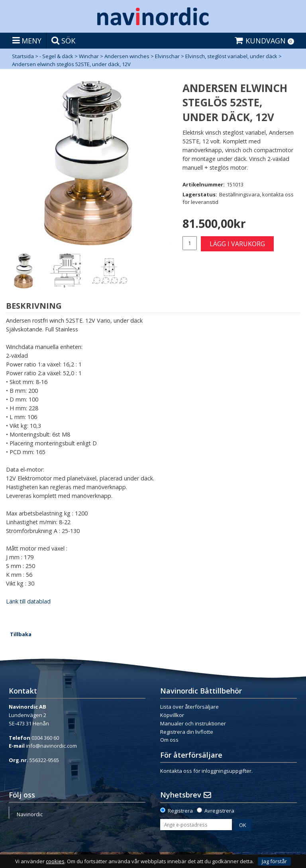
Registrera (180, 811)
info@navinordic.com (51, 746)
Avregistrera (219, 811)
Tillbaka (21, 634)
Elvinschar (167, 56)
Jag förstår (274, 861)
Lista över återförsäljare (189, 707)
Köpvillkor (172, 715)
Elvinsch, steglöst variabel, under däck (231, 56)
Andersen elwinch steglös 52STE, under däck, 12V (71, 64)
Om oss (169, 740)
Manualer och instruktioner (193, 723)
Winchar (89, 56)
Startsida (23, 56)
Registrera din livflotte (187, 732)
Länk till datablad (28, 601)
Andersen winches (127, 56)
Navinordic (30, 814)
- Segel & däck (56, 56)
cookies (55, 861)
